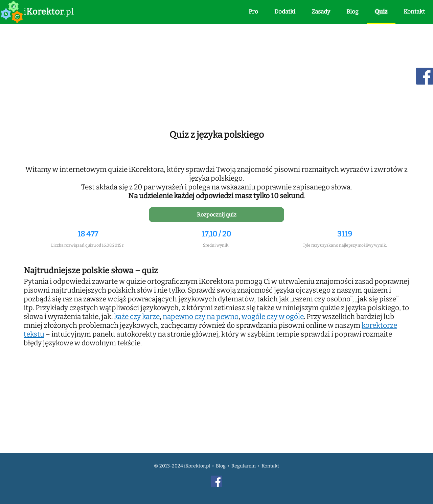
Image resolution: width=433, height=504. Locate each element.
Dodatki (285, 12)
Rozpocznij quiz (217, 215)
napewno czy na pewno (201, 317)
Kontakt (414, 12)
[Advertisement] (216, 75)
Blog (352, 12)
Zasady (321, 12)
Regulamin (244, 466)
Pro (253, 12)
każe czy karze (137, 317)
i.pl (49, 12)
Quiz (381, 12)
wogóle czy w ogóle (273, 317)
